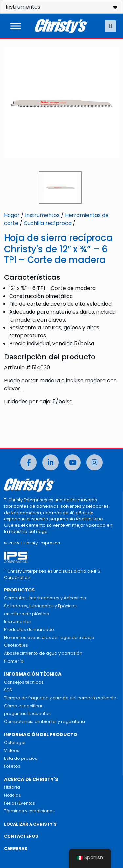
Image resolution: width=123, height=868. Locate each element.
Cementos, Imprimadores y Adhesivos (45, 598)
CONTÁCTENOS (21, 836)
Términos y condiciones (29, 811)
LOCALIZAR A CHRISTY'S (30, 824)
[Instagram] (94, 462)
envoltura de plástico (27, 614)
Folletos (12, 766)
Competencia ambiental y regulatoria (44, 722)
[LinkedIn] (51, 462)
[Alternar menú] (16, 26)
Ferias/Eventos (20, 803)
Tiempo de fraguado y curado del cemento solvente (60, 698)
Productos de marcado (29, 629)
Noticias (12, 795)
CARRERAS (16, 848)
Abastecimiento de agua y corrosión (43, 653)
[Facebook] (29, 462)
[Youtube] (72, 462)
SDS (8, 690)
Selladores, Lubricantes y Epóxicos (40, 606)
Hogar (12, 215)
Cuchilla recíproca (48, 223)
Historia (12, 787)
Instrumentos (42, 215)
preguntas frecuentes (27, 714)
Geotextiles (16, 645)
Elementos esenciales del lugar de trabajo (49, 637)
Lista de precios (21, 758)
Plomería (14, 661)
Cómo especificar (23, 706)
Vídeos (12, 750)
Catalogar (15, 743)
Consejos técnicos (24, 682)
